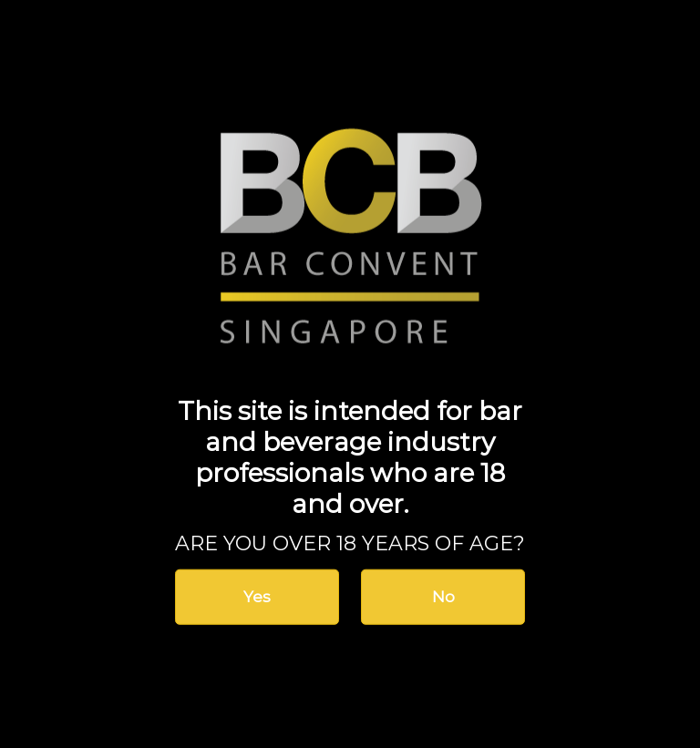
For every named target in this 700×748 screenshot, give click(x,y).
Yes (257, 597)
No (443, 597)
